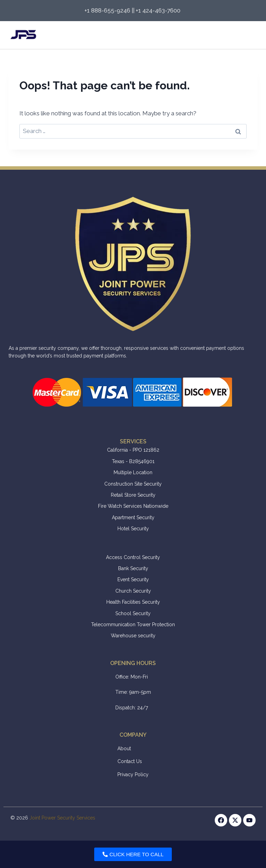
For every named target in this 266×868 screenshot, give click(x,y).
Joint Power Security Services (62, 818)
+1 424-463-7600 (159, 10)
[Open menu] (250, 35)
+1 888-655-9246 (107, 10)
